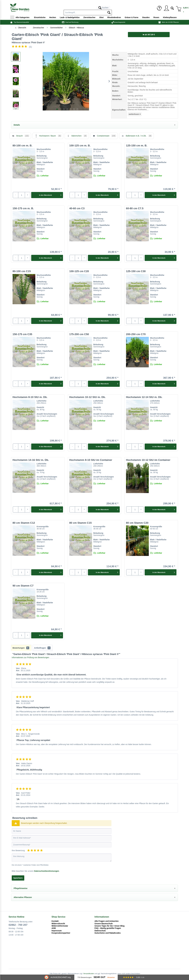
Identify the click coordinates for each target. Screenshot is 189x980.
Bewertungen (21, 648)
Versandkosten (89, 974)
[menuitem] (88, 8)
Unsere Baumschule (104, 924)
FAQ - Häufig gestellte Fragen (108, 928)
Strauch (20, 136)
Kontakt (55, 921)
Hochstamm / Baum (48, 136)
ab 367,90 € (149, 35)
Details (17, 125)
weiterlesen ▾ (135, 114)
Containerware (104, 136)
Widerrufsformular (60, 926)
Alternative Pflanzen (23, 897)
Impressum (57, 931)
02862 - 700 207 (18, 925)
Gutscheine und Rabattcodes (108, 933)
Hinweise (111, 977)
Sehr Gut (99, 977)
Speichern (18, 878)
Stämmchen (77, 136)
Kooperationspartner (61, 933)
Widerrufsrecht (58, 924)
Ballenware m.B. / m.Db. (136, 136)
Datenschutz (100, 931)
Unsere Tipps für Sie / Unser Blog (109, 926)
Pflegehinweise (21, 888)
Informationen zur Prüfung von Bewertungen (30, 657)
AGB (54, 928)
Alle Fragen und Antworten (107, 921)
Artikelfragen (42, 648)
